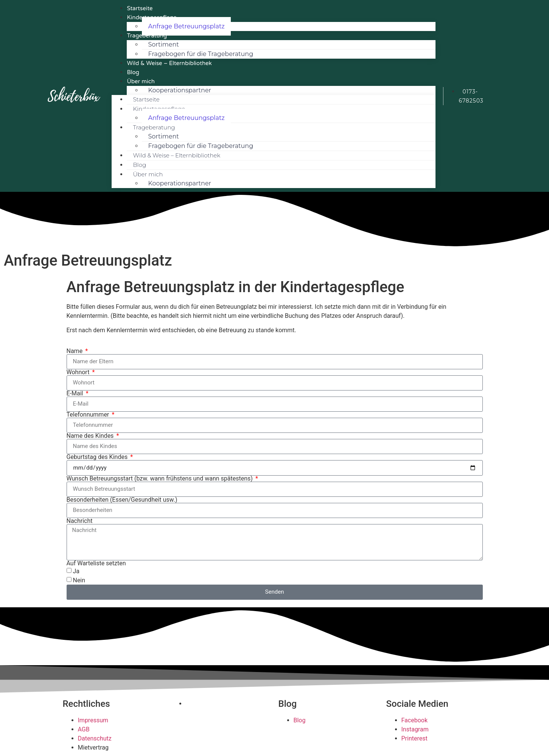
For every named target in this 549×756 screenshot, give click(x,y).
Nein (79, 580)
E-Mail (76, 394)
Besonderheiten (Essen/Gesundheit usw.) (122, 500)
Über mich (141, 81)
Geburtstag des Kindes (98, 457)
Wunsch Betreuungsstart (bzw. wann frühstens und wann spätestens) (160, 479)
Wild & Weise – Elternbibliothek (169, 63)
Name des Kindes (91, 436)
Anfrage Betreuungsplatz (186, 26)
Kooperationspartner (180, 90)
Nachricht (80, 521)
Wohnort (79, 372)
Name (75, 351)
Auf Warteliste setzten (96, 563)
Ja (76, 571)
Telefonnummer (89, 415)
